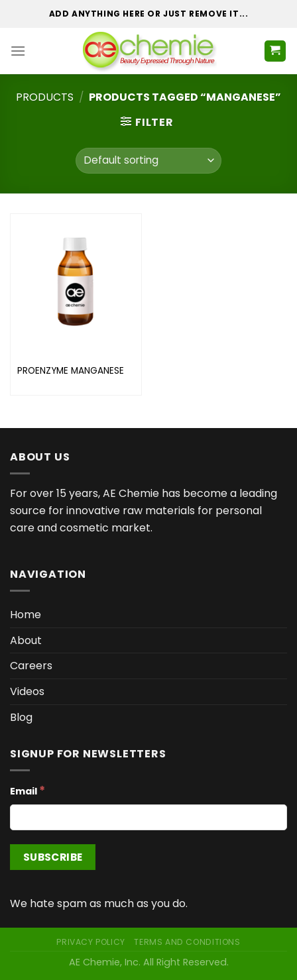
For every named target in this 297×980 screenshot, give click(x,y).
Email (28, 790)
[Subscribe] (53, 857)
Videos (27, 691)
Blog (21, 717)
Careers (31, 666)
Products (45, 97)
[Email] (148, 817)
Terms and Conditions (187, 942)
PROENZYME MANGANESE (71, 371)
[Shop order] (148, 161)
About (26, 640)
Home (26, 615)
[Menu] (18, 51)
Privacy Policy (91, 942)
